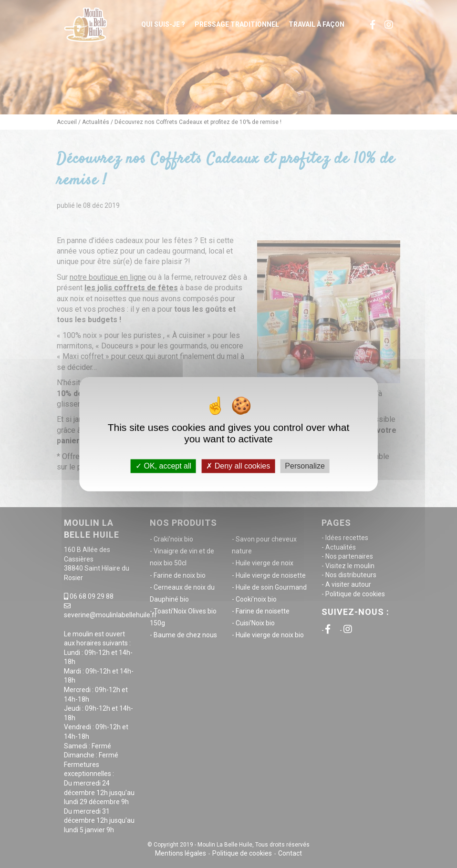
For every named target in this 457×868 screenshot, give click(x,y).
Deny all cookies (238, 466)
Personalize (305, 466)
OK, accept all (163, 466)
